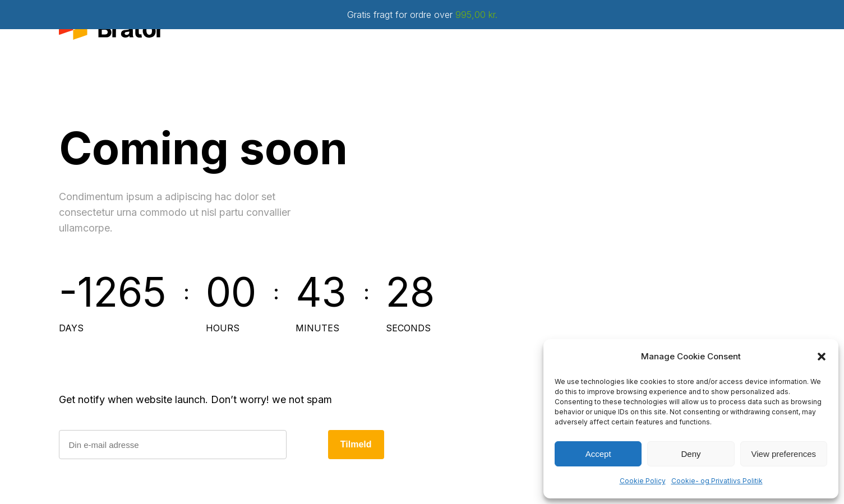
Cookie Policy (643, 481)
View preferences (784, 454)
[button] (822, 357)
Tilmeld (356, 444)
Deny (691, 454)
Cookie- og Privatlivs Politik (717, 481)
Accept (598, 454)
